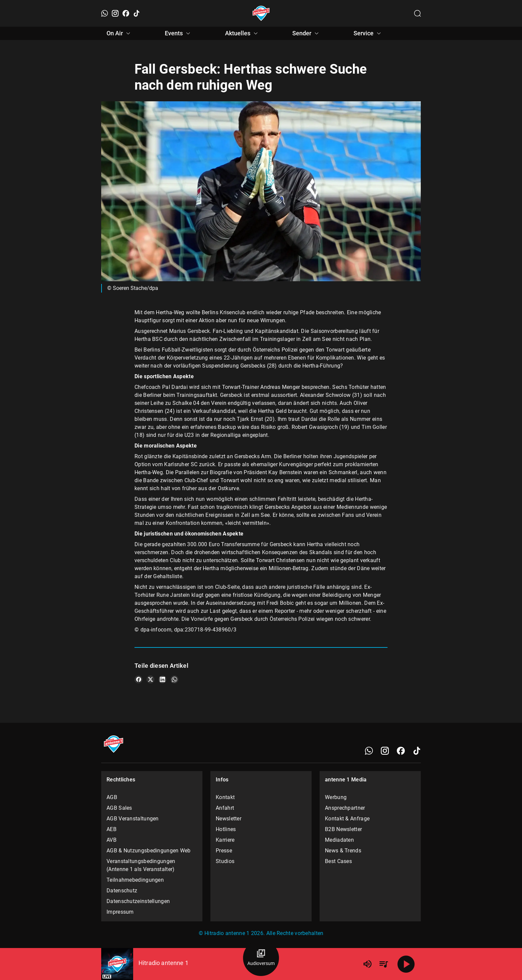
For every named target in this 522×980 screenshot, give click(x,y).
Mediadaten (339, 840)
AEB (112, 829)
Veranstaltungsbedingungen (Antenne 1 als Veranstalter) (141, 865)
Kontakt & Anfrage (347, 819)
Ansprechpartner (345, 808)
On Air (119, 33)
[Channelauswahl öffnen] (417, 13)
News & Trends (343, 851)
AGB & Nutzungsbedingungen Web (149, 851)
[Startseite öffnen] (261, 13)
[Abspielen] (406, 964)
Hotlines (226, 829)
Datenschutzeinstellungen (138, 901)
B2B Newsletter (343, 829)
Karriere (225, 840)
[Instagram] (115, 13)
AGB (112, 797)
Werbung (336, 797)
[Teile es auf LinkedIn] (162, 679)
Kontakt (225, 797)
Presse (224, 851)
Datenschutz (122, 891)
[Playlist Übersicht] (384, 964)
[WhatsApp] (105, 13)
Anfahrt (225, 808)
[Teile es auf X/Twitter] (150, 679)
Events (178, 33)
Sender (306, 33)
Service (368, 33)
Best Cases (338, 861)
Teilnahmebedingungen (135, 880)
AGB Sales (119, 808)
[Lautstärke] (368, 964)
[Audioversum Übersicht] (261, 958)
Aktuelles (242, 33)
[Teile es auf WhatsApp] (174, 679)
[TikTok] (136, 13)
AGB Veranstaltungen (133, 819)
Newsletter (229, 819)
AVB (112, 840)
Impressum (120, 912)
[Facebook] (126, 13)
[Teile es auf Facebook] (138, 679)
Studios (225, 861)
